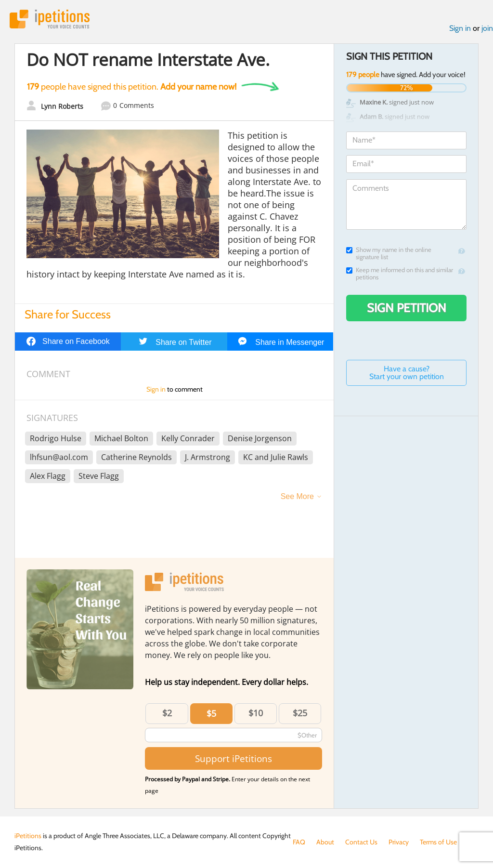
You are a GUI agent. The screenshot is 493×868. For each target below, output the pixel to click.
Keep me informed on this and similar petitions (400, 274)
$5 (211, 713)
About (325, 842)
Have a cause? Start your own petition (407, 373)
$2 (167, 713)
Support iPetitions (234, 758)
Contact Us (361, 842)
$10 (256, 713)
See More (297, 496)
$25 (300, 713)
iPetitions (50, 19)
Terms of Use (438, 842)
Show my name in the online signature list (389, 253)
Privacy (399, 842)
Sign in (460, 28)
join (487, 28)
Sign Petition (407, 308)
